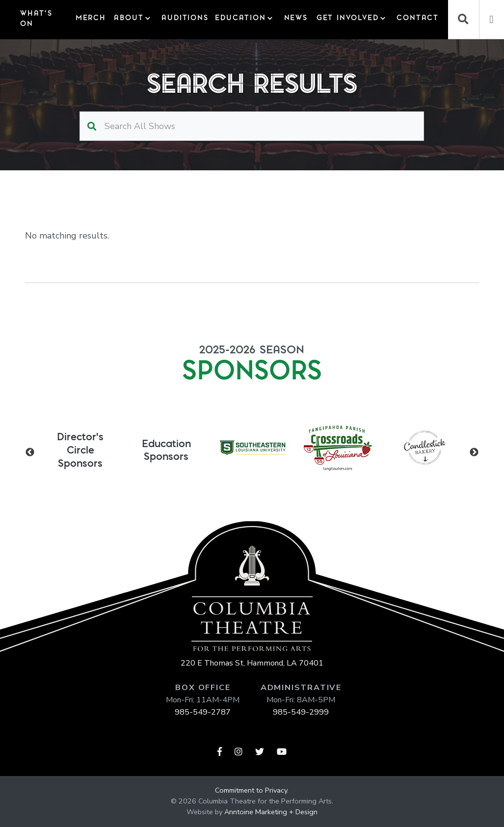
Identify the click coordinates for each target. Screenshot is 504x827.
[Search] (464, 19)
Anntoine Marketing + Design (271, 812)
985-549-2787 (203, 712)
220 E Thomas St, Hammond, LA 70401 (252, 663)
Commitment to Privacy (251, 790)
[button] (132, 20)
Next (474, 452)
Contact (416, 18)
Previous (30, 452)
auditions (183, 18)
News (295, 18)
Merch (90, 18)
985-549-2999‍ (301, 712)
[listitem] (80, 448)
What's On (36, 19)
